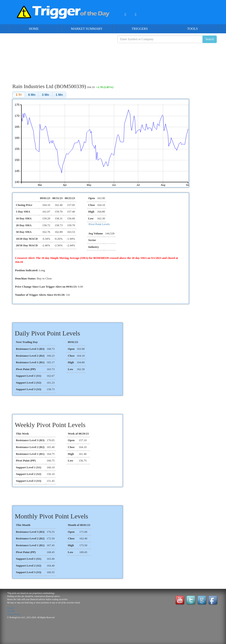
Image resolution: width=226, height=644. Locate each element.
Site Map (11, 611)
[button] (19, 95)
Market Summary (87, 29)
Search (210, 39)
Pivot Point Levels (99, 224)
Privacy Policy (14, 614)
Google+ (11, 608)
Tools (192, 29)
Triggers (140, 29)
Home (34, 29)
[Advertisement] (113, 60)
